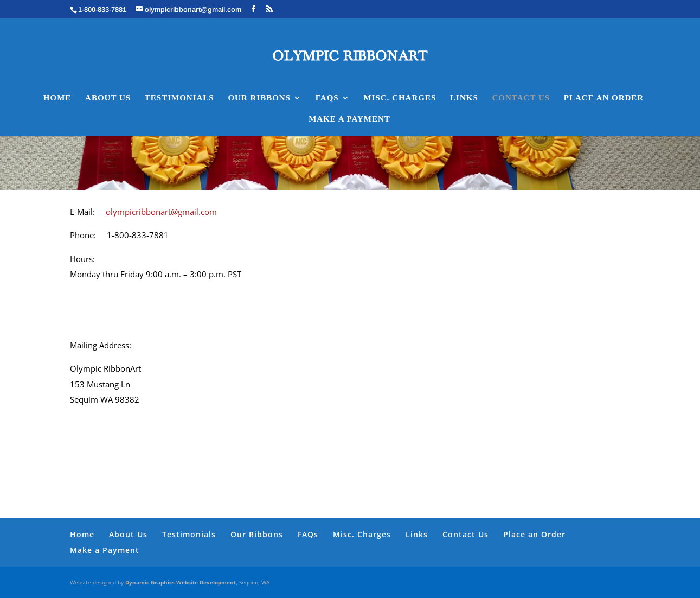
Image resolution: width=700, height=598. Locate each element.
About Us (108, 98)
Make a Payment (349, 119)
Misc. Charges (400, 98)
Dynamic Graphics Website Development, (182, 582)
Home (57, 98)
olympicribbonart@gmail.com (160, 212)
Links (464, 98)
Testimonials (179, 98)
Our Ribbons (259, 98)
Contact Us (521, 98)
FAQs (327, 98)
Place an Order (604, 98)
